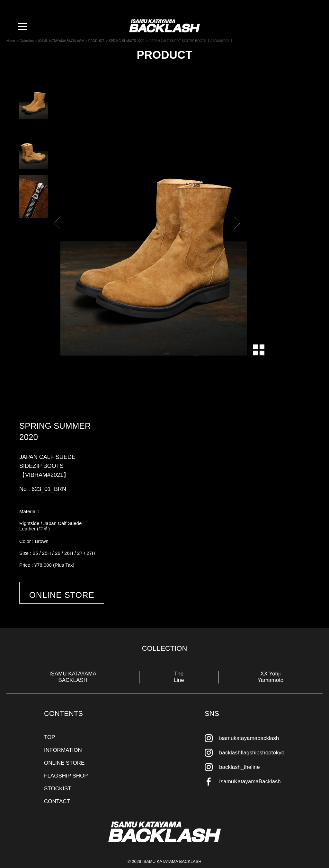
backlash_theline (240, 755)
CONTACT (57, 790)
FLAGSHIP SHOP (66, 764)
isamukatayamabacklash (249, 726)
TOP (50, 725)
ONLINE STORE (71, 597)
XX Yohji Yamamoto (270, 665)
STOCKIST (58, 777)
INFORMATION (63, 738)
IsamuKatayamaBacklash (250, 770)
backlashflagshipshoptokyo (252, 741)
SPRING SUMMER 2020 (55, 431)
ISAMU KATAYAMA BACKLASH (73, 665)
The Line (179, 665)
